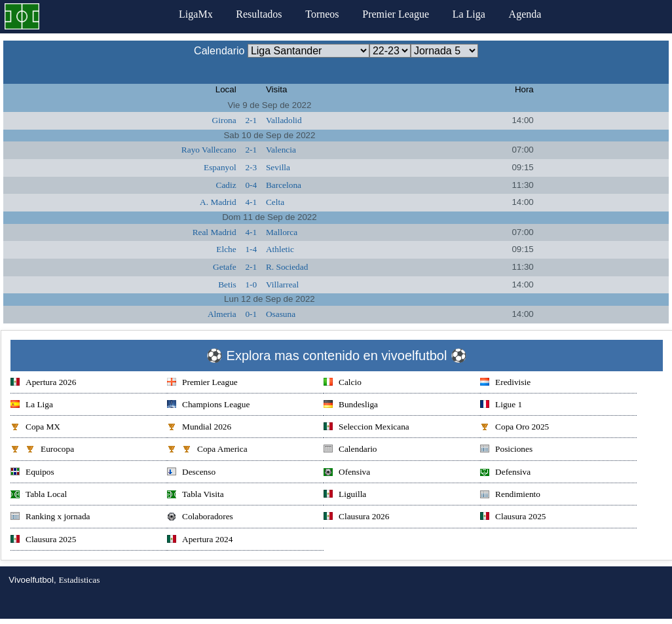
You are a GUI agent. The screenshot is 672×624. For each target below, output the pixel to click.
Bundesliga (351, 406)
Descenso (191, 473)
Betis (227, 284)
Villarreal (282, 284)
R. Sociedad (287, 267)
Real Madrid (215, 232)
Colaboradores (200, 518)
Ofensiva (347, 473)
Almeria (222, 314)
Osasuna (281, 314)
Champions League (208, 406)
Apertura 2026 (43, 383)
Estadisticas (79, 580)
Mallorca (282, 232)
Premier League (396, 14)
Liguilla (345, 495)
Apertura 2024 (200, 541)
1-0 (251, 284)
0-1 (251, 314)
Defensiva (505, 473)
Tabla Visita (196, 495)
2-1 (251, 120)
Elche (226, 249)
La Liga (469, 14)
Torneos (322, 14)
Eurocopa (42, 450)
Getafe (225, 267)
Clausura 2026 (356, 518)
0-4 (251, 185)
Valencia (281, 150)
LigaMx (196, 14)
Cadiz (226, 185)
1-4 (251, 249)
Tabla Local (39, 495)
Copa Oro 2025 (514, 428)
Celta (275, 202)
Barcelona (284, 185)
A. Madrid (218, 202)
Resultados (259, 14)
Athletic (280, 249)
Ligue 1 (501, 406)
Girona (224, 120)
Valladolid (284, 120)
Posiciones (506, 450)
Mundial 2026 (199, 428)
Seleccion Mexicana (366, 428)
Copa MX (35, 428)
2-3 (251, 167)
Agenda (525, 14)
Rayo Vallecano (209, 150)
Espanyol (220, 167)
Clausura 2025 (513, 518)
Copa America (207, 450)
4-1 (251, 202)
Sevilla (278, 167)
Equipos (32, 473)
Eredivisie (505, 383)
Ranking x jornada (50, 518)
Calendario (350, 450)
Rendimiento (510, 495)
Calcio (343, 383)
